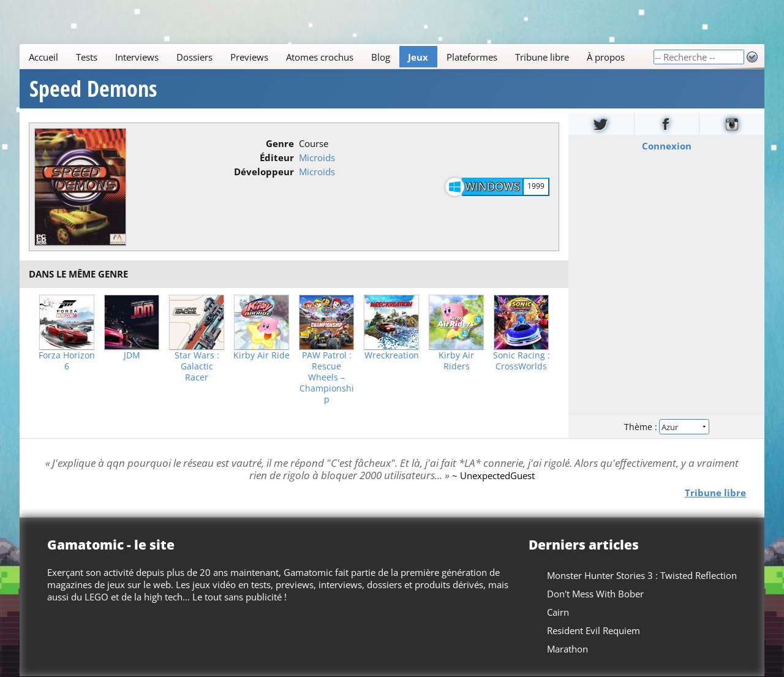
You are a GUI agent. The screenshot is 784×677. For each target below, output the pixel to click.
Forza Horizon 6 (67, 361)
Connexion (667, 146)
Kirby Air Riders (456, 361)
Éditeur (277, 157)
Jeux (418, 57)
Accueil (43, 57)
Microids (317, 157)
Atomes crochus (320, 57)
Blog (381, 57)
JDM (132, 355)
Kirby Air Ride (262, 355)
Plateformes (472, 57)
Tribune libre (542, 57)
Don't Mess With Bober (595, 594)
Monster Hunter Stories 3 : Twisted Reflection (642, 575)
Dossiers (194, 57)
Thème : (666, 427)
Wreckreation (392, 355)
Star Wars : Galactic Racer (197, 366)
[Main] (336, 57)
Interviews (137, 57)
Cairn (558, 612)
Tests (87, 57)
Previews (249, 57)
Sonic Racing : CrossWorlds (522, 361)
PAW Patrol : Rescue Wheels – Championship (327, 377)
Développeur (264, 172)
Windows (492, 186)
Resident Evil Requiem (594, 630)
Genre (280, 143)
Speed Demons (93, 89)
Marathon (567, 649)
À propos (606, 57)
